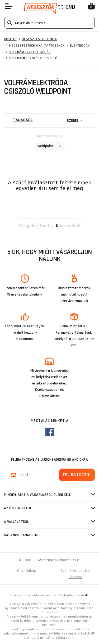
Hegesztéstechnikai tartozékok (37, 46)
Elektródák (80, 46)
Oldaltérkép (27, 571)
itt (87, 595)
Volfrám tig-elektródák (30, 52)
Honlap (10, 39)
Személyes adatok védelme (75, 574)
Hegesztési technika (39, 39)
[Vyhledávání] (49, 23)
